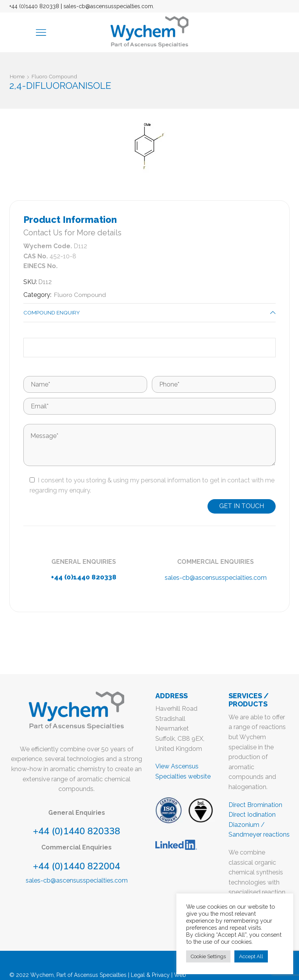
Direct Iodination (252, 815)
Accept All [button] (251, 956)
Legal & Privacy (150, 975)
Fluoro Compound (56, 76)
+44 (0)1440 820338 (34, 6)
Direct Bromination (255, 805)
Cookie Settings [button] (208, 956)
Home (18, 76)
